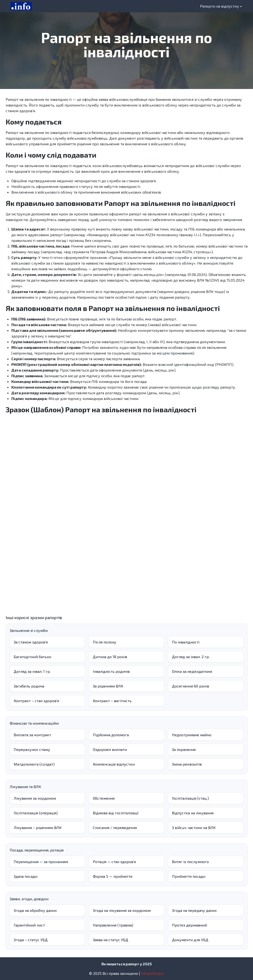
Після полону (105, 642)
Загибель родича (29, 686)
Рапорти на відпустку (220, 6)
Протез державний (189, 925)
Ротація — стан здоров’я (114, 862)
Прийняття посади (189, 876)
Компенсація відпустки (114, 764)
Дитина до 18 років (110, 657)
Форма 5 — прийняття (113, 876)
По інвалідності (186, 642)
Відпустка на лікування (193, 813)
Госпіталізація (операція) (36, 813)
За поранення (184, 749)
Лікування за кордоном (35, 798)
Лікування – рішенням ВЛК (38, 827)
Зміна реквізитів (187, 764)
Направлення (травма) (113, 925)
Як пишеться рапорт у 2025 (127, 964)
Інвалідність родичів (111, 671)
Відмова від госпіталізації (116, 813)
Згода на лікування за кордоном (122, 910)
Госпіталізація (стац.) (190, 798)
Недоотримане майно (192, 735)
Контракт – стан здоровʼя (36, 701)
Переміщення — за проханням (41, 862)
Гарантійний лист (29, 925)
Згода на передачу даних (194, 910)
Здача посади (26, 876)
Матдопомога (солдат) (34, 764)
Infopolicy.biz (153, 973)
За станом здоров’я (31, 642)
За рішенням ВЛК (108, 686)
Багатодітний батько (32, 657)
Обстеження (104, 798)
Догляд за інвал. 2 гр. (191, 657)
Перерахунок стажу (32, 749)
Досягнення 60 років (191, 686)
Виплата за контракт (32, 735)
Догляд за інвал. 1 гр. (32, 671)
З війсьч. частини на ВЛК (194, 827)
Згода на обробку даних (35, 910)
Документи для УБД (190, 940)
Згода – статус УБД (31, 940)
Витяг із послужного (190, 862)
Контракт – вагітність (112, 701)
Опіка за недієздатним (192, 671)
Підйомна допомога (111, 735)
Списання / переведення (115, 827)
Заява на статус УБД (111, 940)
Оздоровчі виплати (110, 749)
